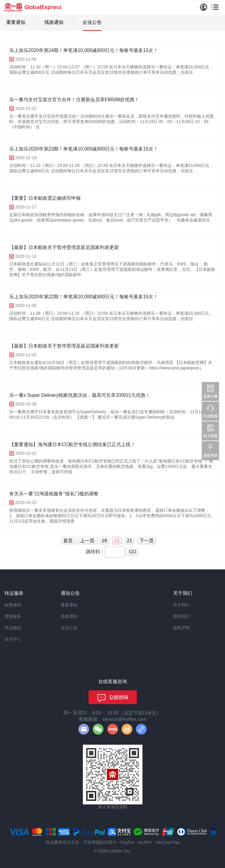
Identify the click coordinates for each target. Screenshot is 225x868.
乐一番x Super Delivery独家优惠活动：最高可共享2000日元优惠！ (80, 395)
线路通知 (54, 22)
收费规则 (13, 605)
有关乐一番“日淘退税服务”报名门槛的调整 (54, 494)
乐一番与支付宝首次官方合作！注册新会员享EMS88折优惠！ (74, 100)
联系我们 (181, 616)
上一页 (88, 541)
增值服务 (13, 616)
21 (130, 541)
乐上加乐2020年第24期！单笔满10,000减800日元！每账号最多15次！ (84, 50)
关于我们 (181, 605)
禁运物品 (13, 628)
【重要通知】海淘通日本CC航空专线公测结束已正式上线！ (72, 444)
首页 (69, 541)
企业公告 (92, 22)
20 (117, 541)
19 (104, 541)
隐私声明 (181, 628)
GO (132, 552)
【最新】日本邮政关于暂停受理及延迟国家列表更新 (64, 247)
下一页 (147, 541)
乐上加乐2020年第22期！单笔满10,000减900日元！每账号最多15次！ (84, 297)
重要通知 (16, 22)
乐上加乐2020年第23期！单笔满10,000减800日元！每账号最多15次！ (84, 149)
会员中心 (13, 639)
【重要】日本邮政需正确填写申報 (45, 198)
